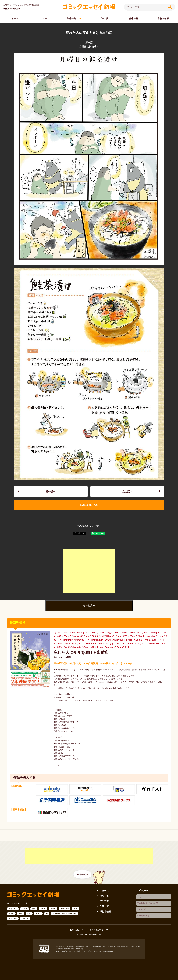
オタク (25, 909)
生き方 (53, 909)
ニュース (44, 18)
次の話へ (127, 491)
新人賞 (11, 914)
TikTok (140, 903)
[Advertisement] (89, 571)
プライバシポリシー (97, 930)
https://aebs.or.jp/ (107, 951)
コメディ (25, 919)
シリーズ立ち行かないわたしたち (65, 914)
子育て (38, 914)
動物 (21, 914)
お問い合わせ (75, 930)
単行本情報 (163, 18)
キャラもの (13, 919)
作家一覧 (134, 18)
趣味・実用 (65, 909)
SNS (29, 914)
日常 (34, 909)
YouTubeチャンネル (147, 900)
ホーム (15, 18)
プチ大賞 (104, 18)
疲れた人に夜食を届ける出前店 (80, 653)
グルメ (43, 909)
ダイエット (13, 909)
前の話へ (51, 491)
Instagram (142, 907)
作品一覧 (71, 18)
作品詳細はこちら (89, 505)
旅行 (75, 909)
